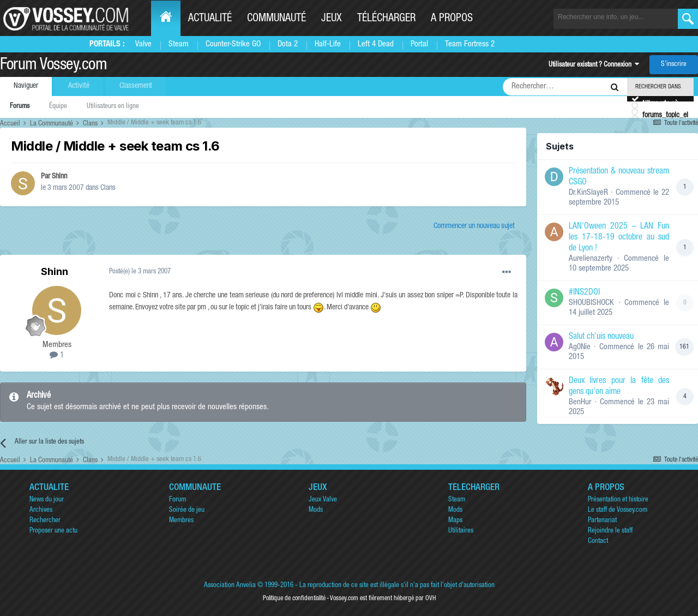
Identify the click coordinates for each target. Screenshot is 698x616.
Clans (108, 188)
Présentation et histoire (618, 500)
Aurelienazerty (591, 259)
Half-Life (328, 44)
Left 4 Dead (376, 44)
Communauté (276, 19)
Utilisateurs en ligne (113, 107)
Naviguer (26, 86)
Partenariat (602, 521)
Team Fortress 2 (470, 44)
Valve (143, 44)
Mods (316, 510)
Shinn (59, 177)
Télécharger (386, 19)
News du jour (47, 500)
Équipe (58, 107)
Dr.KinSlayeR (588, 193)
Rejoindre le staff (610, 531)
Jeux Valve (323, 500)
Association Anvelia (230, 586)
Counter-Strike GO (233, 44)
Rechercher (45, 521)
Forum (177, 500)
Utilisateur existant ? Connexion (594, 65)
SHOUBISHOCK (591, 303)
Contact (598, 542)
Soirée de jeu (187, 510)
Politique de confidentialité (294, 599)
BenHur (580, 402)
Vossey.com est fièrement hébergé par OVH (383, 599)
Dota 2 (288, 44)
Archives (41, 510)
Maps (455, 521)
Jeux (332, 19)
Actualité (210, 19)
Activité (79, 86)
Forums (20, 107)
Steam (179, 44)
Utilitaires (461, 531)
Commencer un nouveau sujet (474, 226)
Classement (136, 86)
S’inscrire (674, 65)
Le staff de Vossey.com (618, 510)
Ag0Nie (580, 347)
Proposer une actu (53, 531)
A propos (452, 19)
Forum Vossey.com (53, 66)
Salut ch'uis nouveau (601, 337)
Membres (181, 521)
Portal (419, 44)
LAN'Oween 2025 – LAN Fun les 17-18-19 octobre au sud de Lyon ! (619, 238)
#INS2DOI (584, 293)
